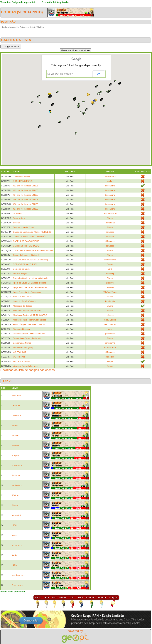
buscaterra (110, 186)
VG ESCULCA (20, 352)
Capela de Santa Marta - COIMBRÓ (29, 237)
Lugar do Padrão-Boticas (24, 301)
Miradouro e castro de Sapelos (27, 311)
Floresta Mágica (20, 274)
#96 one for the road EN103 (26, 204)
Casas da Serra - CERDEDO (26, 246)
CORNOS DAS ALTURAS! (25, 264)
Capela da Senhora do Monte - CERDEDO (32, 232)
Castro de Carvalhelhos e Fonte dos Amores (33, 250)
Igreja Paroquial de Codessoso (27, 292)
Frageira (15, 455)
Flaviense (16, 475)
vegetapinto (30, 12)
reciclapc (110, 181)
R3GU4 (15, 495)
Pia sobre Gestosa (21, 329)
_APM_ (15, 565)
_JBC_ (110, 269)
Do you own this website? (60, 74)
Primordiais (110, 223)
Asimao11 (16, 435)
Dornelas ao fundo (21, 269)
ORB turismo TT (110, 213)
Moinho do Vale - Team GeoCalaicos (29, 320)
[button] (84, 114)
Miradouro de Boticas (23, 306)
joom (110, 329)
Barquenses (17, 585)
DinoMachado (110, 176)
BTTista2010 (110, 348)
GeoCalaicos (110, 320)
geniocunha (110, 334)
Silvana (110, 218)
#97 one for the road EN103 (26, 209)
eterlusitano (17, 485)
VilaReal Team (110, 292)
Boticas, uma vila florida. (24, 227)
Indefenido (110, 301)
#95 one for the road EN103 (26, 200)
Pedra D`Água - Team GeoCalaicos (29, 324)
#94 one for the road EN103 (26, 195)
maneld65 (110, 357)
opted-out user (18, 575)
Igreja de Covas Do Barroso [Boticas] (30, 283)
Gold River (16, 395)
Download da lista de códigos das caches (28, 370)
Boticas (16, 223)
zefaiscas (110, 232)
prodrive (110, 283)
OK (99, 74)
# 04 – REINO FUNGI (23, 181)
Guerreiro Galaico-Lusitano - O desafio (30, 278)
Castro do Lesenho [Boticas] (26, 255)
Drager (110, 264)
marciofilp (110, 274)
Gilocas (15, 425)
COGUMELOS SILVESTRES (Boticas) (30, 260)
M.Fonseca (110, 241)
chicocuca (16, 415)
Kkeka (15, 555)
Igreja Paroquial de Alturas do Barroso (30, 287)
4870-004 (17, 213)
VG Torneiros (19, 357)
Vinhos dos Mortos (21, 361)
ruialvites (110, 287)
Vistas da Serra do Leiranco (26, 366)
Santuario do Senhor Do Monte (27, 338)
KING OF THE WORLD (23, 297)
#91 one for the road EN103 (26, 186)
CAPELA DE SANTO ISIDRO (26, 241)
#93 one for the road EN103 (26, 190)
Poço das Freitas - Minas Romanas (29, 334)
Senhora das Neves (22, 343)
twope (110, 361)
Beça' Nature (19, 218)
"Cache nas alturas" (22, 176)
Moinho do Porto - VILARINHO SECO (30, 315)
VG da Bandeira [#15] (23, 348)
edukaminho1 (110, 260)
